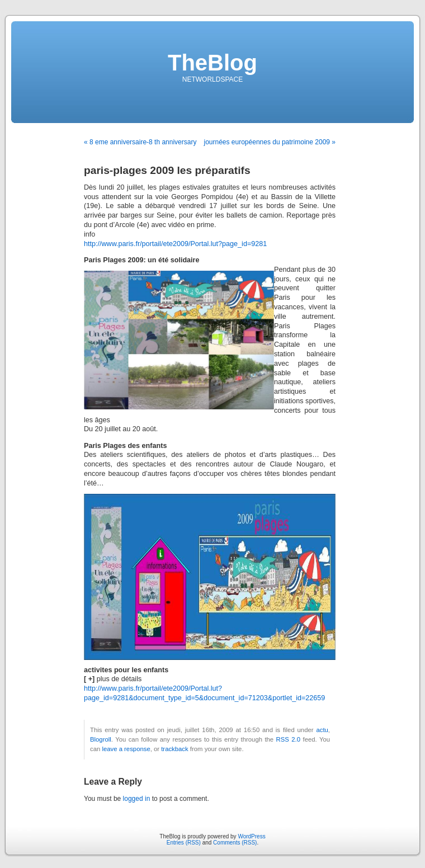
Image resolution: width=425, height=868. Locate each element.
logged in (137, 799)
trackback (174, 749)
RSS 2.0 (288, 739)
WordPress (251, 836)
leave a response (126, 749)
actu (322, 730)
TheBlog (212, 63)
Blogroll (101, 739)
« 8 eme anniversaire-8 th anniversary (140, 142)
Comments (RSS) (235, 843)
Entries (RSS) (184, 843)
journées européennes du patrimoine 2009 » (270, 142)
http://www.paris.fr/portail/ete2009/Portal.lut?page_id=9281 (175, 244)
